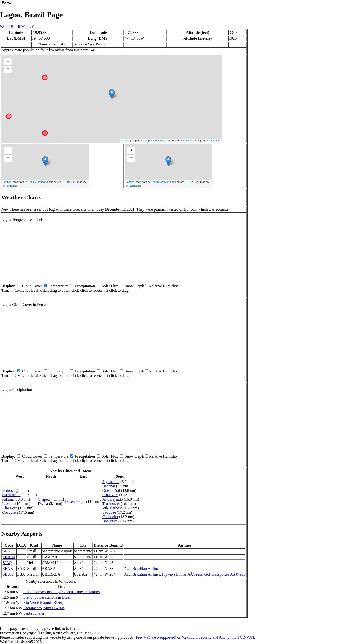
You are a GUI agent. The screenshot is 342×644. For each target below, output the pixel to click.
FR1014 (9, 557)
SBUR (8, 574)
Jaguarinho (111, 482)
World (5, 27)
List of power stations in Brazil (47, 597)
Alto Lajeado (113, 499)
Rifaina (8, 499)
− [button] (8, 69)
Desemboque (75, 501)
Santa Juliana (34, 613)
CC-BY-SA (187, 141)
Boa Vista (110, 521)
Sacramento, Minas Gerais (44, 608)
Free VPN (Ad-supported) (156, 637)
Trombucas (111, 504)
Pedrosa (8, 490)
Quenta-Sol (111, 490)
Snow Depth (134, 286)
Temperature (59, 286)
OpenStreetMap (156, 141)
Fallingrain (214, 141)
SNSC (8, 551)
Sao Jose (109, 512)
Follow (7, 3)
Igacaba (8, 504)
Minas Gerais (32, 27)
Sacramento (11, 495)
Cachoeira (110, 517)
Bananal (109, 486)
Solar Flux (110, 286)
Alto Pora (10, 508)
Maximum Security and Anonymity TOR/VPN (218, 637)
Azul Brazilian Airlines (142, 569)
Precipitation (85, 286)
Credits (75, 629)
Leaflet (125, 141)
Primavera (110, 495)
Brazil (15, 27)
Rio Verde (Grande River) (43, 603)
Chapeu (44, 499)
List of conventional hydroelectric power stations (61, 592)
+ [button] (8, 62)
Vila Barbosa (113, 508)
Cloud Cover (32, 286)
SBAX (8, 569)
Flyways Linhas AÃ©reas (182, 574)
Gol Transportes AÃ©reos (225, 574)
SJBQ (7, 563)
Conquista (10, 512)
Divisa (43, 504)
